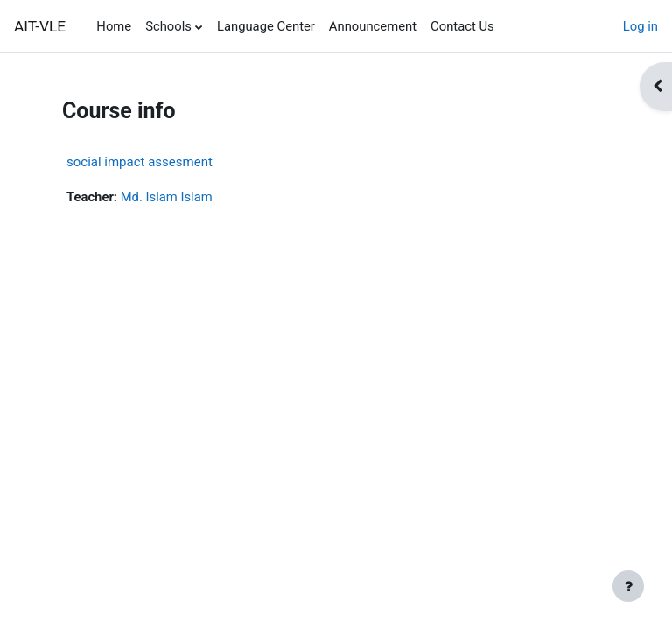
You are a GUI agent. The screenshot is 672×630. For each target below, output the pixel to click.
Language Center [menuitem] (266, 26)
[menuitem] (508, 26)
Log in (640, 26)
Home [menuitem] (114, 26)
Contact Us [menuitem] (462, 26)
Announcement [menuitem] (373, 26)
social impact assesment (140, 162)
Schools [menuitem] (168, 26)
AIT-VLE (40, 26)
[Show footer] (628, 586)
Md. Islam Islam (167, 197)
